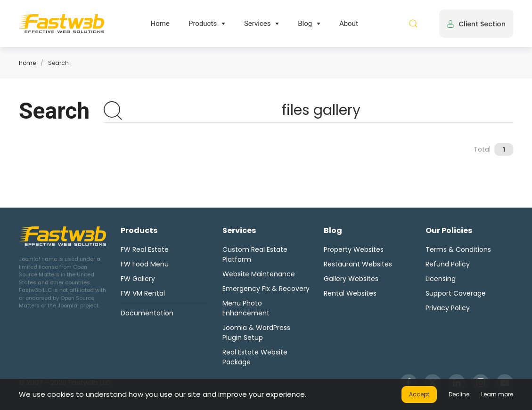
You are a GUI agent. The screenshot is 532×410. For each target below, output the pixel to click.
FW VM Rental (143, 293)
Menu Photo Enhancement (246, 308)
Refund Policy (448, 264)
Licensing (441, 279)
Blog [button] (305, 24)
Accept (419, 394)
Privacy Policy (448, 308)
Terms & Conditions (458, 249)
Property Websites (354, 249)
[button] (413, 24)
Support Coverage (456, 293)
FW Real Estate (145, 249)
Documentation (147, 313)
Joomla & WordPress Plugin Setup (256, 333)
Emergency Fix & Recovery (266, 289)
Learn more (497, 394)
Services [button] (258, 24)
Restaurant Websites (358, 264)
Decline (459, 394)
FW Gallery (138, 279)
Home (160, 24)
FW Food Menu (145, 264)
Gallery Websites (351, 279)
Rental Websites (350, 293)
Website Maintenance (259, 274)
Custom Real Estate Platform (255, 254)
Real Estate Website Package (255, 357)
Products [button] (203, 24)
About (349, 24)
